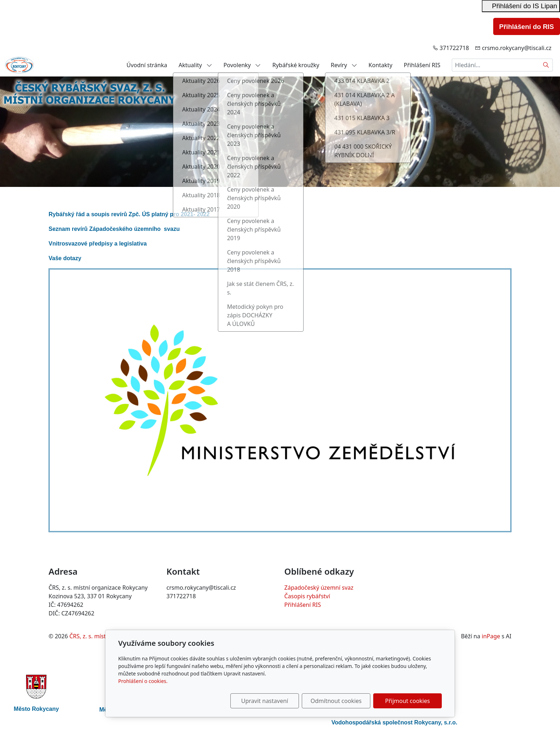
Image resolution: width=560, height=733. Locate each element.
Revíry (344, 65)
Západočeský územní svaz (319, 588)
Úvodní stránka (147, 65)
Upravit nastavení (264, 701)
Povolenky (242, 65)
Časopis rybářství (307, 596)
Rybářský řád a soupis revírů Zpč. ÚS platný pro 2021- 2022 (129, 214)
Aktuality (195, 65)
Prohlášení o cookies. (143, 681)
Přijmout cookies (407, 701)
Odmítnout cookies (336, 701)
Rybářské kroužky (296, 65)
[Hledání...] (496, 65)
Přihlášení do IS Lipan (521, 6)
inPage (491, 636)
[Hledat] (546, 65)
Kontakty (381, 65)
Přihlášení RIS (422, 65)
